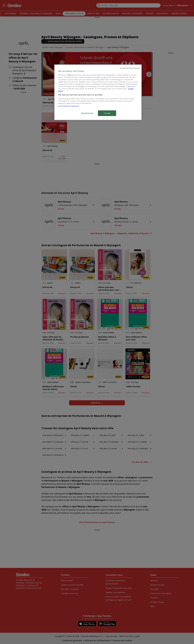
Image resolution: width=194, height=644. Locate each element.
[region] (98, 92)
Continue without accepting (130, 68)
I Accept (107, 113)
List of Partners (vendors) (69, 106)
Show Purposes (87, 113)
